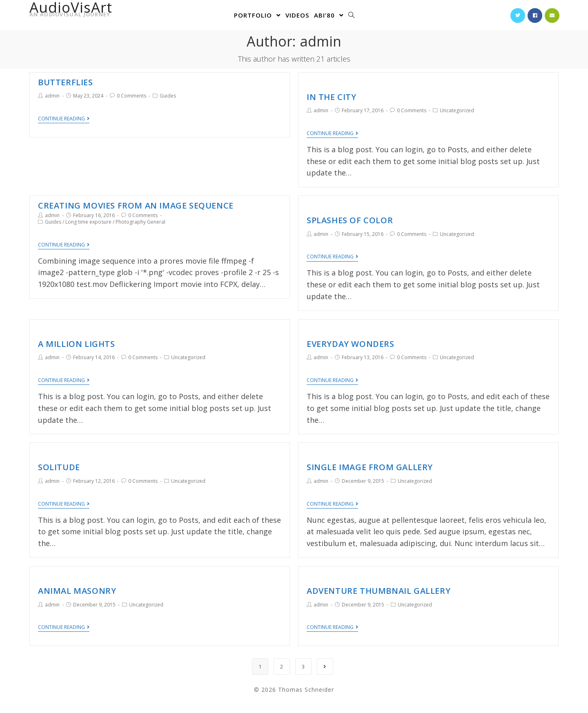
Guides (168, 96)
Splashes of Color (350, 220)
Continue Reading (64, 119)
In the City (332, 97)
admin (52, 96)
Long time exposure (88, 222)
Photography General (140, 222)
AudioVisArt (71, 11)
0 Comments (131, 96)
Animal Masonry (77, 591)
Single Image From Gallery (370, 467)
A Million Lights (77, 344)
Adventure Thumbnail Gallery (379, 591)
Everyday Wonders (351, 344)
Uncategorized (457, 110)
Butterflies (66, 82)
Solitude (59, 467)
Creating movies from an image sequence (136, 205)
